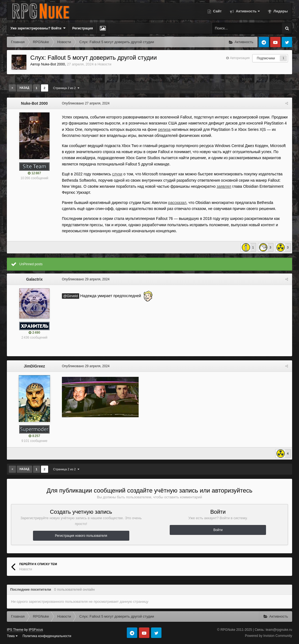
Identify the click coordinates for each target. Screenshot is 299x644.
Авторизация (240, 58)
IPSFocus (36, 630)
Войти (218, 530)
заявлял (224, 186)
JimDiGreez (34, 366)
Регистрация (83, 28)
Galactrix (34, 279)
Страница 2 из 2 (66, 88)
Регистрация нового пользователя (81, 536)
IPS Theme (15, 630)
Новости (104, 64)
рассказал (177, 203)
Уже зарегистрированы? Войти (38, 28)
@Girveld (71, 296)
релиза (164, 129)
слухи (117, 174)
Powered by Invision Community (269, 636)
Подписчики (266, 58)
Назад (24, 88)
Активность (247, 11)
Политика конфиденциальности (47, 636)
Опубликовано (86, 103)
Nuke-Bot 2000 (53, 64)
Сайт (217, 11)
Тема (12, 636)
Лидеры (280, 11)
